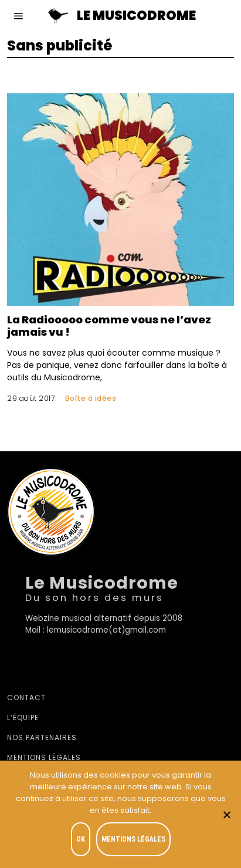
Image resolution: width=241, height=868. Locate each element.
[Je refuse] (226, 815)
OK (81, 839)
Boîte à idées (91, 398)
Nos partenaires (42, 737)
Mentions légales (44, 757)
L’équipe (23, 717)
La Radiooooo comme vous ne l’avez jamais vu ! (109, 326)
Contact (26, 698)
